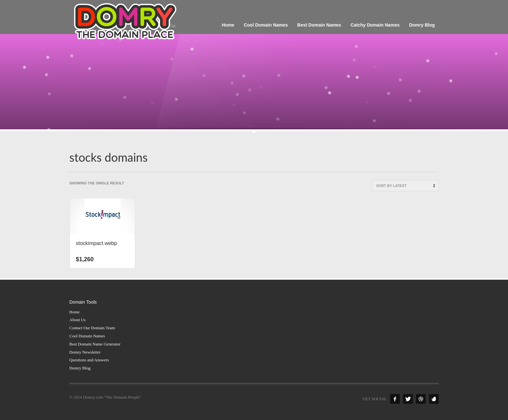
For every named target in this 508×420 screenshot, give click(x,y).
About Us (77, 320)
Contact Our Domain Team (92, 328)
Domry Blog (80, 368)
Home (75, 312)
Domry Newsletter (85, 352)
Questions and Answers (89, 360)
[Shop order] (406, 186)
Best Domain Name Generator (95, 344)
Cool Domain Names (87, 336)
